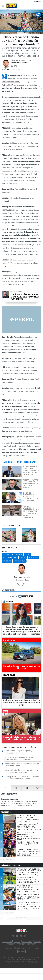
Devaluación (33, 558)
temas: (5, 552)
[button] (39, 86)
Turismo (23, 558)
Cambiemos (7, 561)
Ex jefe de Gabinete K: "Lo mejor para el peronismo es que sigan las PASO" (31, 497)
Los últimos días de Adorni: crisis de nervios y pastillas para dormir (25, 297)
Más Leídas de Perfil (11, 865)
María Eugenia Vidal (10, 558)
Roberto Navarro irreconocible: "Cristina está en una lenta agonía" (31, 484)
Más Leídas (6, 812)
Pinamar (19, 554)
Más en (22, 596)
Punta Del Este (8, 554)
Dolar (27, 554)
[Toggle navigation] (3, 6)
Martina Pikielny (20, 561)
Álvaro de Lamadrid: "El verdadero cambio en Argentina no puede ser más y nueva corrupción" (31, 512)
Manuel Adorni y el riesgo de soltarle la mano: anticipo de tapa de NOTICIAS (31, 471)
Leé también (17, 292)
